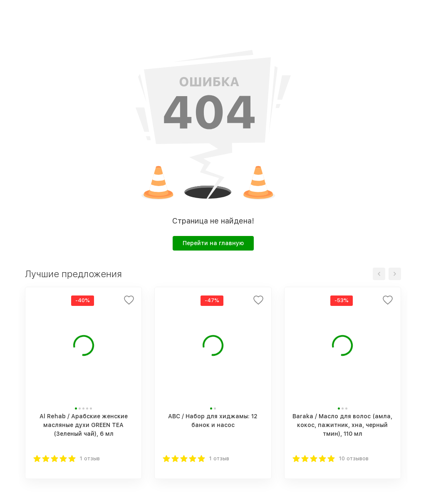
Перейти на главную (213, 243)
